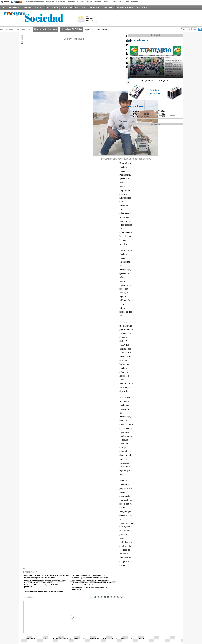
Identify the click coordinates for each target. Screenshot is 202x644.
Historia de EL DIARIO (72, 29)
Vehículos (50, 2)
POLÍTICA (39, 8)
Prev (92, 597)
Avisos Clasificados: (35, 2)
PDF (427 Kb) (165, 80)
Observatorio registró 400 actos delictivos (39, 578)
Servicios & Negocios (76, 2)
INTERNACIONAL (125, 8)
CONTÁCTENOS (61, 639)
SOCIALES (142, 8)
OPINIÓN (27, 8)
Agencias (89, 30)
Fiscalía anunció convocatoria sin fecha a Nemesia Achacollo (46, 575)
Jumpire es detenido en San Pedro (84, 585)
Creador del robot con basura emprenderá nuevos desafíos (93, 583)
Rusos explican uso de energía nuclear (38, 583)
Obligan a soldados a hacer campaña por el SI (89, 575)
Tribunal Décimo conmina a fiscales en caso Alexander (44, 592)
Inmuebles (60, 2)
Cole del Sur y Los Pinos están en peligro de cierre (90, 580)
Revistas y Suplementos (45, 29)
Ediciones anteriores (156, 92)
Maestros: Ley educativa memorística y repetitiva (90, 578)
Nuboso (81, 20)
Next (121, 597)
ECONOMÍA (53, 8)
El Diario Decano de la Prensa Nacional (36, 18)
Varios (106, 2)
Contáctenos (102, 30)
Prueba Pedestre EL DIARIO (126, 2)
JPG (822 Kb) (146, 80)
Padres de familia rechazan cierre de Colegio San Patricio (45, 580)
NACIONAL (80, 8)
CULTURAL (94, 8)
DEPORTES (108, 8)
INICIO (4, 8)
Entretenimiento (94, 2)
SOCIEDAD (66, 8)
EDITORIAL (14, 8)
